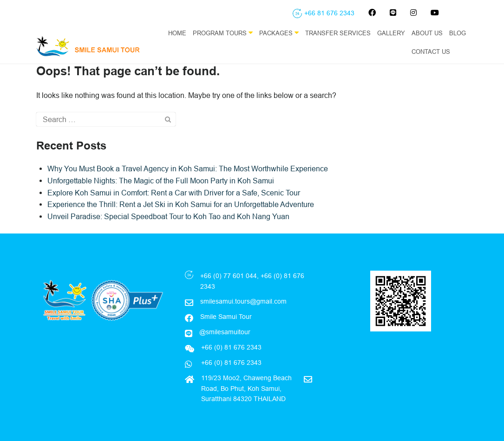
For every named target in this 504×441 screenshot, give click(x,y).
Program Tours (223, 33)
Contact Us (431, 52)
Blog (458, 33)
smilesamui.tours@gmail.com (243, 301)
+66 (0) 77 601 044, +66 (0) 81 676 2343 (252, 281)
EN (464, 52)
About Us (427, 33)
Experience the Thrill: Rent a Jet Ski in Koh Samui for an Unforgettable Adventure (181, 204)
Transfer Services (338, 33)
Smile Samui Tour (226, 317)
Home (177, 33)
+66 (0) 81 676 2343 (230, 363)
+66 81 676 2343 (329, 13)
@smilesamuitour (225, 332)
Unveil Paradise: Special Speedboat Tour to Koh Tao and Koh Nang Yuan (168, 216)
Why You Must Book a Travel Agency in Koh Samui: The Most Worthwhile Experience (188, 169)
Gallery (391, 33)
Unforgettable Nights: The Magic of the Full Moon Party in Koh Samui (161, 181)
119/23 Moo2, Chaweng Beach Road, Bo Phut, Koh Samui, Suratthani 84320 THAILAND (246, 388)
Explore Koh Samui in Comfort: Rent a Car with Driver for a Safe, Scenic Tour (174, 193)
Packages (279, 33)
